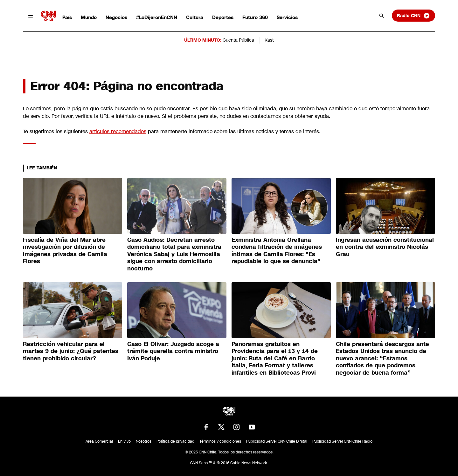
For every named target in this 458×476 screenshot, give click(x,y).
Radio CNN (413, 16)
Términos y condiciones (220, 441)
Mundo (89, 17)
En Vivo (124, 441)
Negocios (116, 17)
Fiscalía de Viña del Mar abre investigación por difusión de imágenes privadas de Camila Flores (65, 251)
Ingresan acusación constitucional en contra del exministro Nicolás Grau (385, 247)
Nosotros (144, 441)
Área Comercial (99, 441)
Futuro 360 (255, 17)
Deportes (223, 17)
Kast (269, 40)
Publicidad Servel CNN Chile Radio (342, 441)
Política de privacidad (175, 441)
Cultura (195, 17)
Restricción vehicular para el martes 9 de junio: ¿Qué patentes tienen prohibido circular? (71, 351)
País (67, 17)
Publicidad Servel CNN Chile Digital (277, 441)
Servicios (287, 17)
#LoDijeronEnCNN (157, 17)
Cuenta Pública (238, 40)
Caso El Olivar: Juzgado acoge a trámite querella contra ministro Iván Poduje (173, 351)
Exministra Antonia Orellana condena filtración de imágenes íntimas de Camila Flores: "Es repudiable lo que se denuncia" (277, 251)
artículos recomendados (118, 131)
